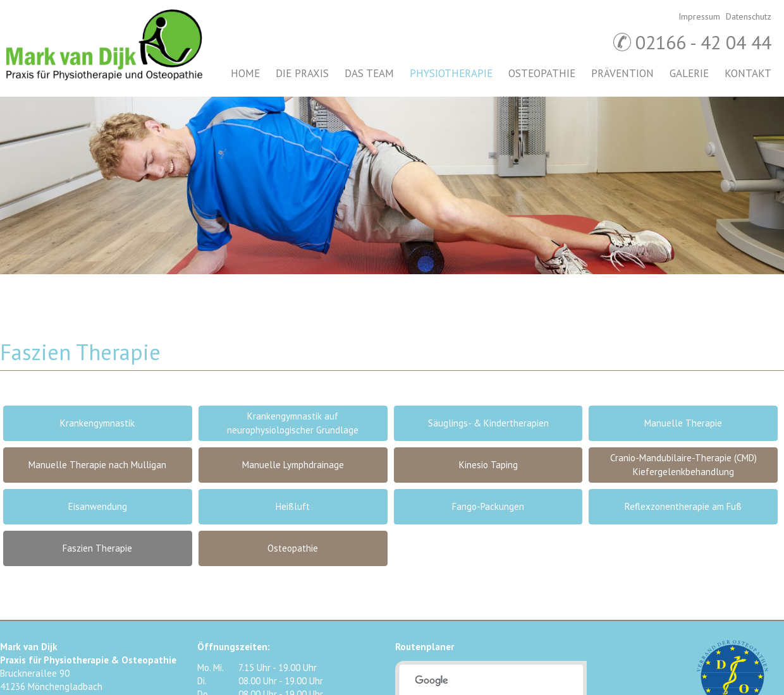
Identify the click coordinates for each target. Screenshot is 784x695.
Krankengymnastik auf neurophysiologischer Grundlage (293, 423)
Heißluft (293, 506)
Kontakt (748, 73)
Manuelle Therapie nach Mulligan (97, 465)
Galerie (689, 73)
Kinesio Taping (488, 465)
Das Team (369, 73)
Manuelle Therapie (683, 423)
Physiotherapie (451, 73)
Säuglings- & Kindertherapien (488, 423)
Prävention (622, 73)
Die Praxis (302, 73)
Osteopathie (542, 73)
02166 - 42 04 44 (703, 42)
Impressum (699, 16)
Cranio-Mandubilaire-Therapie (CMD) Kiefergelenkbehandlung (683, 465)
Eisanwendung (98, 506)
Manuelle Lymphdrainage (293, 465)
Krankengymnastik (97, 423)
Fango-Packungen (488, 506)
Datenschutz (749, 16)
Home (245, 73)
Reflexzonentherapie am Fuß (683, 506)
